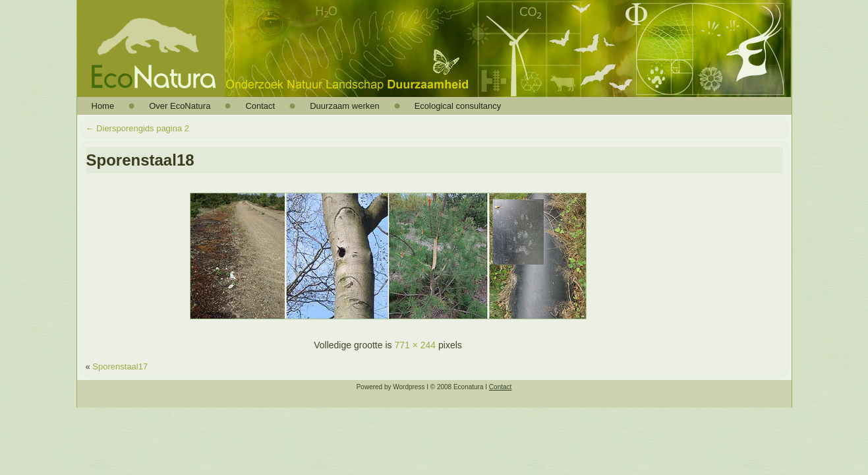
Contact (500, 387)
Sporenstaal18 (140, 160)
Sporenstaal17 (120, 366)
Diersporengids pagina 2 (138, 128)
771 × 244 (415, 345)
